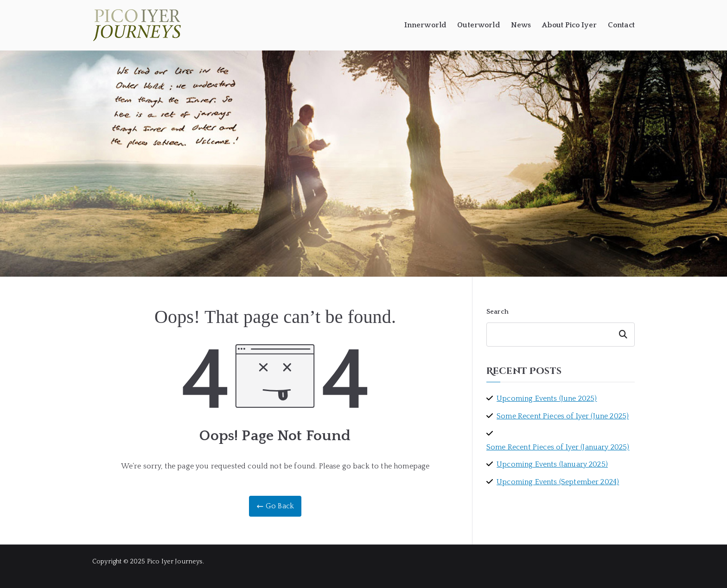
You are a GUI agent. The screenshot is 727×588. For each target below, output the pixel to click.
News (521, 25)
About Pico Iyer (569, 25)
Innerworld (425, 25)
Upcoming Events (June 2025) (547, 398)
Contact (621, 25)
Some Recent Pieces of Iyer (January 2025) (558, 447)
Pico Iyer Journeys (175, 562)
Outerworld (478, 25)
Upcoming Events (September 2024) (558, 482)
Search (497, 312)
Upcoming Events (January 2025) (552, 464)
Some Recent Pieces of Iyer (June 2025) (563, 416)
